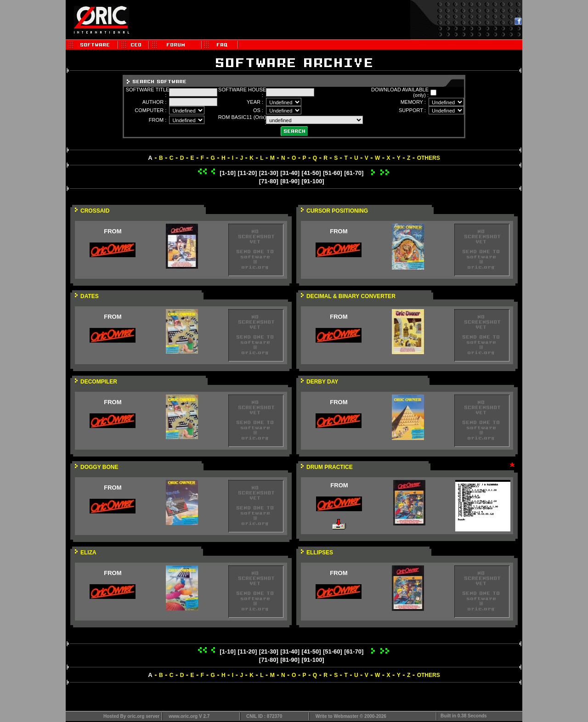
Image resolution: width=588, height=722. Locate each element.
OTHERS (429, 158)
